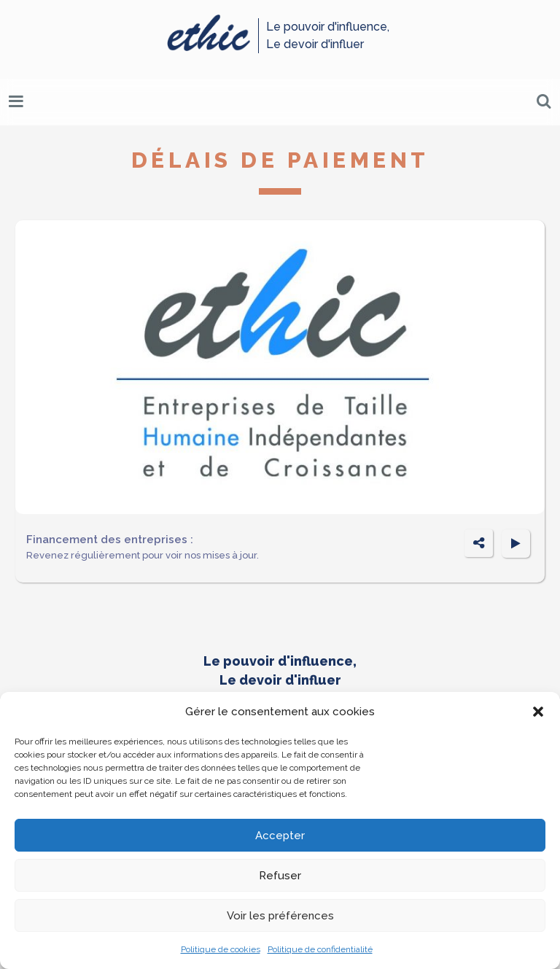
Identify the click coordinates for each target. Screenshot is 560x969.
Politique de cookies (221, 949)
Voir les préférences (280, 916)
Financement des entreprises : (110, 540)
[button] (538, 712)
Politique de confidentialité (320, 949)
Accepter (280, 836)
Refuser (280, 876)
